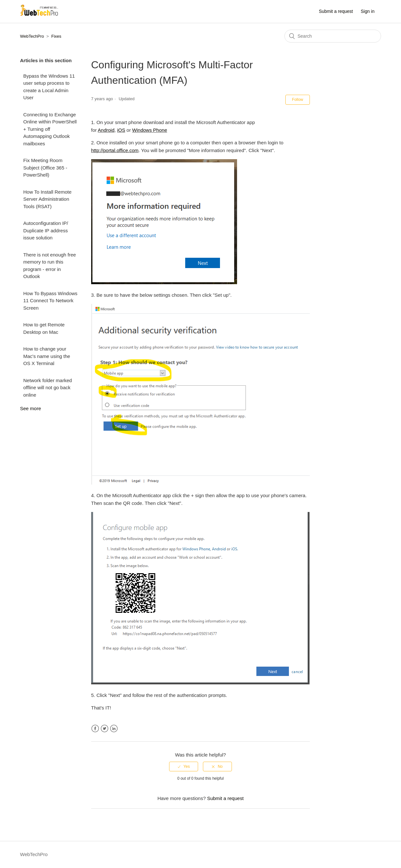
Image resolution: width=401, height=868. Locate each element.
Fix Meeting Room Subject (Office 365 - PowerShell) (45, 168)
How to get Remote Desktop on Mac (44, 328)
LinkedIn (114, 729)
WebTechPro (32, 36)
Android (106, 130)
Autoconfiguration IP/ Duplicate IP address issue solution (46, 230)
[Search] (333, 36)
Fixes (56, 36)
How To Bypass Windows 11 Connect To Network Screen (50, 301)
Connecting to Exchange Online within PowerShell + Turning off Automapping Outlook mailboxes (50, 129)
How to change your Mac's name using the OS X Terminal (47, 356)
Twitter (105, 729)
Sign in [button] (368, 11)
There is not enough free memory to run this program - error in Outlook (49, 266)
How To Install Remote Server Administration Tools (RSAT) (47, 199)
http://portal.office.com (115, 150)
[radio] (184, 767)
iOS (121, 130)
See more (30, 408)
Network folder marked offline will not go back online (48, 388)
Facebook (95, 729)
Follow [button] (298, 100)
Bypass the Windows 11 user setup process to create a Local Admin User (49, 87)
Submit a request (336, 11)
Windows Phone (149, 130)
